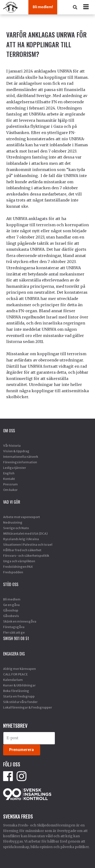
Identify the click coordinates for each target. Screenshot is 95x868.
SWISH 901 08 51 (16, 638)
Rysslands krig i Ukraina (21, 539)
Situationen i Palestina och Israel (28, 544)
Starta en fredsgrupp (19, 696)
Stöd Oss (11, 584)
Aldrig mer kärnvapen (19, 669)
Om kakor (10, 490)
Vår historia (12, 446)
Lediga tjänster (15, 468)
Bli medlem (12, 599)
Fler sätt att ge (14, 632)
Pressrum (10, 484)
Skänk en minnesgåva (20, 621)
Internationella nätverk (21, 457)
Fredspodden (13, 572)
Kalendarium (13, 680)
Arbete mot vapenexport (22, 517)
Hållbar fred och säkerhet (22, 550)
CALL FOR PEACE (15, 674)
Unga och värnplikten (19, 561)
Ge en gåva (11, 605)
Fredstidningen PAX (18, 567)
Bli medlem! (43, 7)
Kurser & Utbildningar (19, 685)
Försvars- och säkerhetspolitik (26, 556)
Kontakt (9, 479)
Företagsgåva (14, 627)
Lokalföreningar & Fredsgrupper (28, 707)
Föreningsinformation (20, 462)
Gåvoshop (11, 610)
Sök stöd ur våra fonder (20, 702)
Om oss (9, 431)
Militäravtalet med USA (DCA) (25, 533)
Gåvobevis (11, 616)
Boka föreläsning (16, 691)
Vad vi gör (12, 502)
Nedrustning (13, 522)
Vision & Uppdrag (16, 451)
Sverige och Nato (16, 528)
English (9, 473)
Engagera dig (14, 654)
